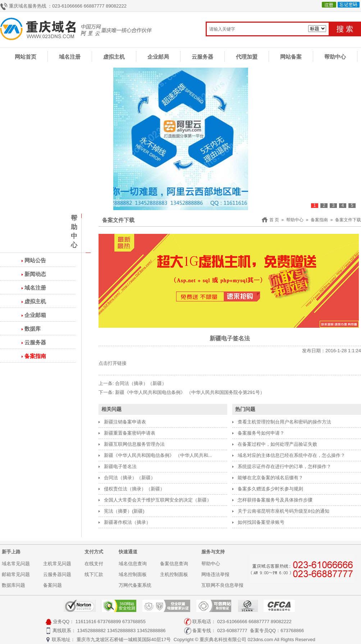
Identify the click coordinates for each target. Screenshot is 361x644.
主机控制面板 (174, 574)
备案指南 (35, 356)
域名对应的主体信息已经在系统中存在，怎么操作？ (291, 455)
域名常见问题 (16, 564)
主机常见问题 (57, 564)
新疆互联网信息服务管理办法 (134, 444)
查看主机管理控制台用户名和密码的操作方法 (284, 422)
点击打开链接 (113, 363)
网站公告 (35, 260)
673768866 (292, 631)
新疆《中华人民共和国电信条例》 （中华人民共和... (158, 455)
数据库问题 (13, 585)
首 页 (274, 220)
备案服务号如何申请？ (261, 433)
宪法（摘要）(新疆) (124, 511)
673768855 (134, 622)
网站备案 (291, 57)
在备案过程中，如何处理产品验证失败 (277, 444)
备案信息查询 (174, 564)
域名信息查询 (133, 564)
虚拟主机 (114, 57)
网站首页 (26, 57)
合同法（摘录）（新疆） (141, 383)
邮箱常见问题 (16, 574)
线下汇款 (94, 574)
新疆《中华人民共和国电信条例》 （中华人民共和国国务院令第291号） (190, 392)
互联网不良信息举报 (222, 585)
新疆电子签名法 (120, 466)
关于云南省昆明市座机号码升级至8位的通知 (283, 511)
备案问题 (52, 585)
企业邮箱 (35, 315)
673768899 (109, 622)
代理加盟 (247, 57)
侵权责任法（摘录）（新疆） (134, 489)
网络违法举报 (215, 574)
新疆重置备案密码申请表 (130, 433)
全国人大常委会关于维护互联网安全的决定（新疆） (158, 500)
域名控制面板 (133, 574)
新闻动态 (35, 274)
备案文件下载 (348, 220)
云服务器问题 (57, 574)
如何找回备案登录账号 (261, 522)
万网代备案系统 (135, 585)
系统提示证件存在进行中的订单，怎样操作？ (284, 466)
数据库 (33, 329)
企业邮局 (158, 57)
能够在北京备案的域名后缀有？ (270, 478)
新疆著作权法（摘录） (127, 522)
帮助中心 (335, 57)
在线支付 (94, 564)
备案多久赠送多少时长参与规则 (270, 489)
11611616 (86, 622)
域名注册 (70, 57)
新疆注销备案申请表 (125, 422)
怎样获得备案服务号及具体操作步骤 (275, 500)
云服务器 (202, 57)
